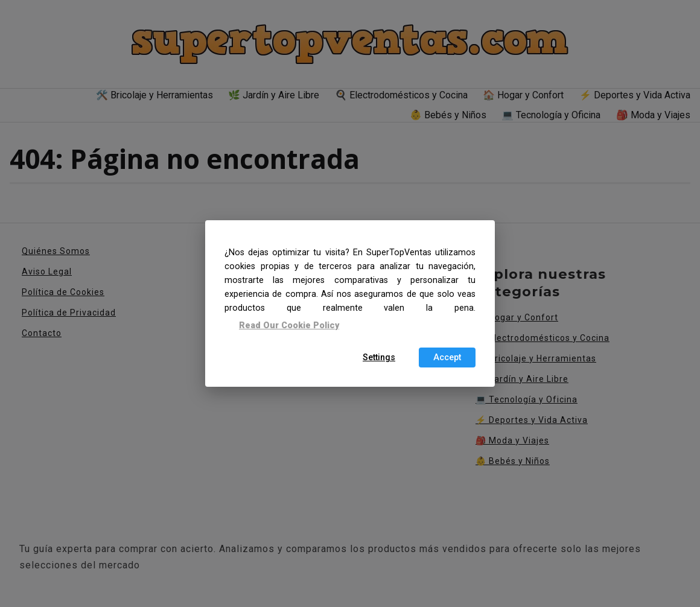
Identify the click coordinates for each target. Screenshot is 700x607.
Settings (379, 358)
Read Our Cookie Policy (289, 325)
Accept (447, 358)
